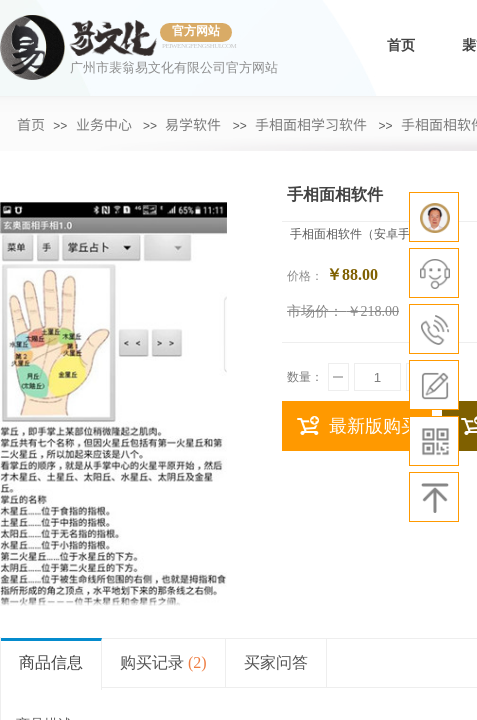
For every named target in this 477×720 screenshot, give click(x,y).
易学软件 (193, 124)
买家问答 (276, 662)
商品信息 (51, 662)
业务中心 (104, 124)
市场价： (315, 311)
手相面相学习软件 (311, 124)
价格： (305, 276)
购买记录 (163, 662)
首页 (401, 45)
